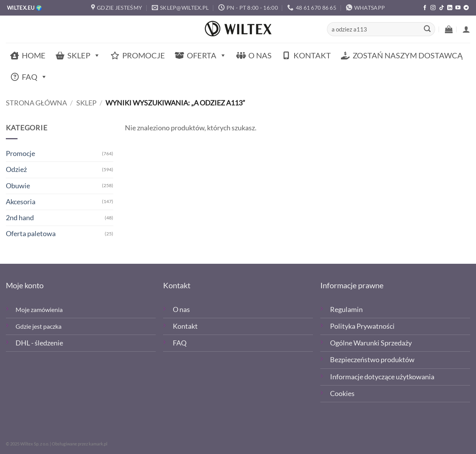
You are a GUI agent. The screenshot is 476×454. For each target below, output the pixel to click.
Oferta (207, 55)
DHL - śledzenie (39, 343)
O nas (260, 55)
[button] (449, 29)
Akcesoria (21, 202)
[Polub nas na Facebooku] (425, 8)
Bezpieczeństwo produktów (372, 360)
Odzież (16, 169)
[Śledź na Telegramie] (466, 8)
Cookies (342, 394)
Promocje (144, 55)
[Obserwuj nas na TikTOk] (442, 8)
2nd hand (20, 218)
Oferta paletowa (31, 234)
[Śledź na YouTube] (458, 8)
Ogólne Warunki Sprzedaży (371, 343)
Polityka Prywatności (362, 326)
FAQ (35, 77)
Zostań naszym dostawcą (408, 55)
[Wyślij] (427, 29)
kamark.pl (98, 444)
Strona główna (36, 103)
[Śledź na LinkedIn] (450, 8)
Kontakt (312, 55)
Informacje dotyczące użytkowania (382, 377)
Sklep (84, 55)
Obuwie (18, 186)
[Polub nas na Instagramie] (433, 8)
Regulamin (346, 309)
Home (34, 55)
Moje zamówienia (39, 309)
